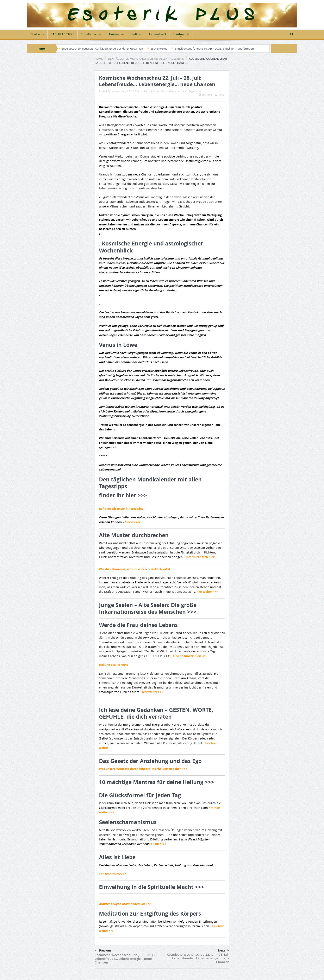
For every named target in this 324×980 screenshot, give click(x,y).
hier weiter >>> (207, 592)
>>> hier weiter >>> (113, 874)
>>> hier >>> (158, 844)
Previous (103, 951)
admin (115, 91)
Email (220, 95)
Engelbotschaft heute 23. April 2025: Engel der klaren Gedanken (102, 49)
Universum (117, 34)
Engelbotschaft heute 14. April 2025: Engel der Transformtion (214, 49)
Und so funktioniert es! (190, 656)
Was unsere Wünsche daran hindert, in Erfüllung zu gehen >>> (143, 769)
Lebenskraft (158, 34)
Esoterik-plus (159, 49)
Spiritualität (181, 34)
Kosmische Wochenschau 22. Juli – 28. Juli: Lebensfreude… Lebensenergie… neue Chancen (126, 959)
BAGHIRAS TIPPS (63, 34)
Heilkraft (137, 34)
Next (223, 950)
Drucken (205, 95)
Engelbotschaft (92, 34)
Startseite (37, 34)
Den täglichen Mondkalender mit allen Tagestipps (173, 91)
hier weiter (133, 522)
